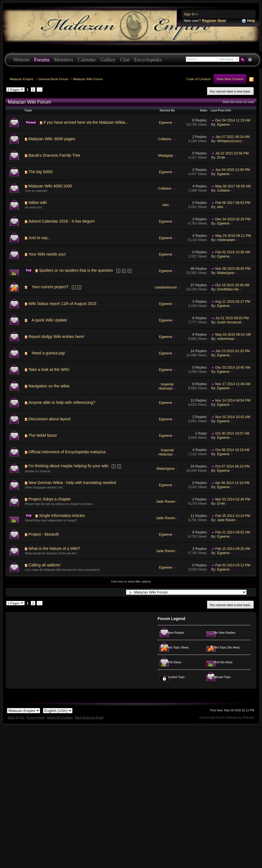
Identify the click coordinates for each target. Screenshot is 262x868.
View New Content (230, 79)
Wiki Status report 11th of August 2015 (62, 304)
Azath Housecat (229, 322)
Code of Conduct (198, 79)
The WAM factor (43, 435)
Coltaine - (166, 139)
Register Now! (214, 21)
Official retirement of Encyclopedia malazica (67, 452)
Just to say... (39, 238)
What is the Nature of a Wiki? (54, 549)
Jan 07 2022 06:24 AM (232, 137)
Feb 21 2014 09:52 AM (233, 532)
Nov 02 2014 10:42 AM (233, 417)
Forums (42, 60)
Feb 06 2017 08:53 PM (233, 203)
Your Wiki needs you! (47, 254)
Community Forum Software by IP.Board (227, 717)
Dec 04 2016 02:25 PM (233, 219)
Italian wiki (38, 202)
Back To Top (16, 717)
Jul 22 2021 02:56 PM (232, 153)
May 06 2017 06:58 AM (233, 186)
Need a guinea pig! (48, 353)
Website (21, 60)
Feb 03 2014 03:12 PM (233, 565)
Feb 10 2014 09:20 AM (233, 549)
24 (193, 466)
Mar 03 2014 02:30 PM (233, 499)
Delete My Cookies (60, 717)
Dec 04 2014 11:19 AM (233, 120)
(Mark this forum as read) (238, 102)
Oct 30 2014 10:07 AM (232, 433)
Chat (125, 60)
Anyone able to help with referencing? (62, 402)
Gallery (108, 60)
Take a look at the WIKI (49, 369)
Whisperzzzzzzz (229, 141)
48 (193, 269)
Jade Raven (165, 501)
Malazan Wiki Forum (88, 79)
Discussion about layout (49, 419)
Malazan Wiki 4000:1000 (50, 186)
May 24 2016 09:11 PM (233, 236)
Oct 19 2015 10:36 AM (232, 285)
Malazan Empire (21, 79)
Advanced (250, 60)
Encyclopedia (148, 60)
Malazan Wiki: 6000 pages (52, 139)
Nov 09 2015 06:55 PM (233, 269)
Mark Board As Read (89, 717)
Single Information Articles (62, 516)
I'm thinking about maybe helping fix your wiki (68, 466)
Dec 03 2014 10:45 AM (233, 368)
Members (64, 60)
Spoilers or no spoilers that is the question (76, 270)
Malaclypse (226, 273)
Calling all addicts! (44, 565)
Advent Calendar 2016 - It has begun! (62, 221)
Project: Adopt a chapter (50, 499)
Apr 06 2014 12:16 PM (232, 483)
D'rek (221, 158)
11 (193, 516)
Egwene (166, 122)
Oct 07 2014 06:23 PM (232, 466)
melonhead (226, 339)
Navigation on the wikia (49, 386)
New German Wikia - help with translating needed (72, 483)
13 (193, 400)
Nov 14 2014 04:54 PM (233, 400)
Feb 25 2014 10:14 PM (233, 516)
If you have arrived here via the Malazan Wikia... (86, 122)
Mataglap (165, 155)
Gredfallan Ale (228, 289)
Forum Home (36, 717)
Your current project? (50, 287)
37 (193, 285)
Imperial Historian (166, 386)
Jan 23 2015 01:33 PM (232, 351)
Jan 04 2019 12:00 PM (232, 170)
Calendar (87, 60)
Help (248, 21)
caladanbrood (166, 287)
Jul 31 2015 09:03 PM (232, 318)
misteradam (226, 240)
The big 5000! (41, 172)
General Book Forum (53, 79)
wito (166, 205)
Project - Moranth (44, 534)
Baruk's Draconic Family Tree (54, 155)
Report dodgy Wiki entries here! (56, 337)
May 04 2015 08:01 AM (233, 335)
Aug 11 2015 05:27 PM (233, 302)
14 (193, 351)
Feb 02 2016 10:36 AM (233, 252)
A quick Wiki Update (49, 320)
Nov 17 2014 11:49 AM (233, 384)
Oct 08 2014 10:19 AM (232, 450)
